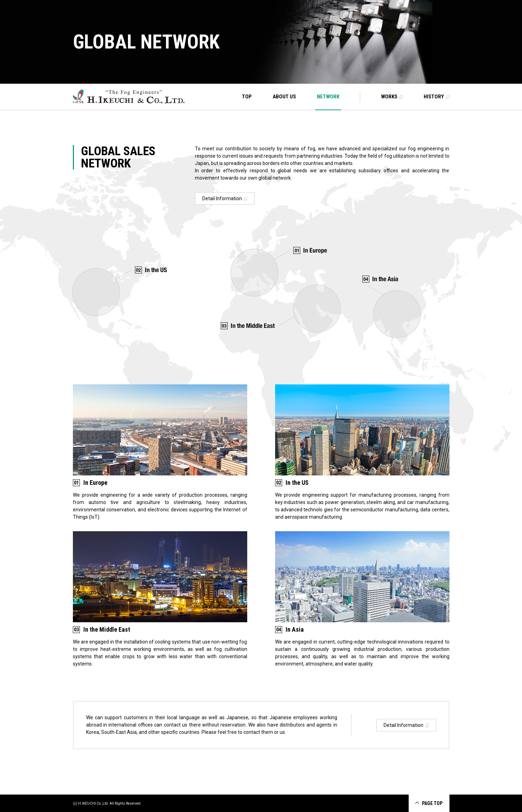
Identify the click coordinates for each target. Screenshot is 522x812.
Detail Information (225, 198)
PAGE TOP (432, 803)
